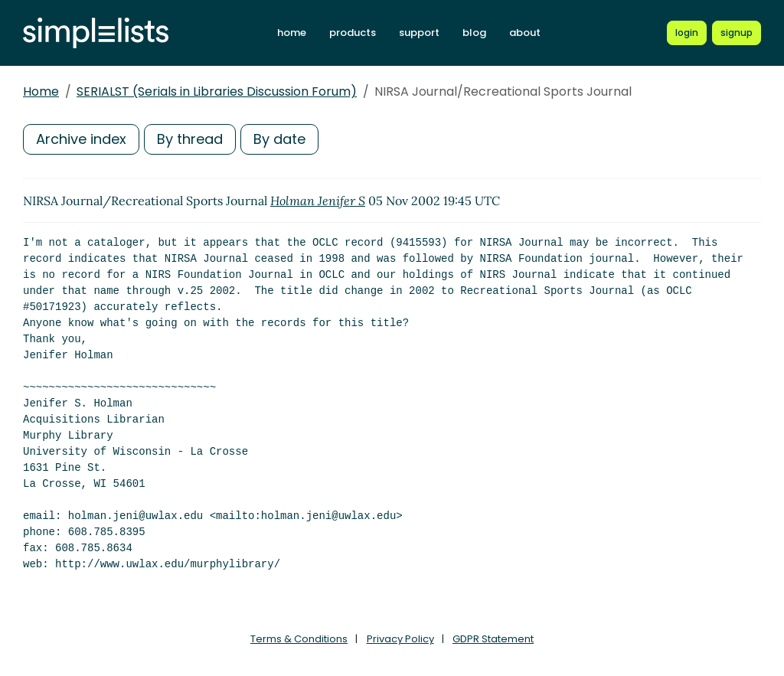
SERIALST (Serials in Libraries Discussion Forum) (217, 91)
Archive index (81, 139)
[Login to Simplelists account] (687, 33)
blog (474, 33)
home (292, 33)
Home (41, 91)
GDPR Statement (493, 639)
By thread (190, 139)
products (353, 33)
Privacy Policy (400, 639)
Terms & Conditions (299, 639)
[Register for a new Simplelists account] (737, 33)
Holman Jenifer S (318, 201)
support (419, 33)
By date (279, 139)
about (525, 33)
